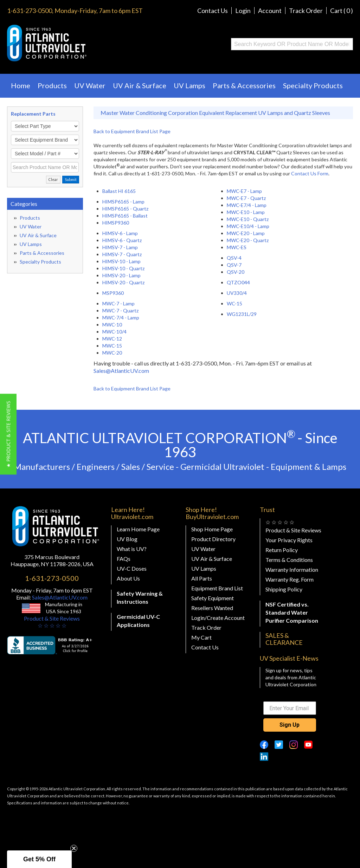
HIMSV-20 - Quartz (123, 282)
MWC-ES (237, 247)
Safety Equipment (213, 598)
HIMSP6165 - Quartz (125, 209)
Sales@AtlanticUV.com (121, 371)
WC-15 (234, 303)
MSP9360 (113, 293)
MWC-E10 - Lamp (246, 212)
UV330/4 (237, 293)
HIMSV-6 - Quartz (122, 240)
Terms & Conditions (289, 560)
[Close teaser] (74, 848)
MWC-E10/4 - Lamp (248, 226)
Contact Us (213, 11)
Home (21, 85)
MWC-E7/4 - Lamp (247, 205)
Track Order (306, 11)
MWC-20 (112, 353)
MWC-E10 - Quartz (248, 219)
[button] (8, 434)
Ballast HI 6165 (119, 191)
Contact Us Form (310, 173)
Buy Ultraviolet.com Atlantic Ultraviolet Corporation (75, 43)
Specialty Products (313, 85)
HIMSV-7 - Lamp (120, 247)
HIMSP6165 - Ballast (125, 216)
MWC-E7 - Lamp (244, 191)
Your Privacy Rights (289, 540)
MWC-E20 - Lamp (246, 233)
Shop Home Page (212, 529)
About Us (128, 578)
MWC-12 (112, 339)
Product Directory (213, 539)
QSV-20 (236, 272)
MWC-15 (112, 346)
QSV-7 (234, 265)
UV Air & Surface (140, 85)
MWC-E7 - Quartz (246, 198)
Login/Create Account (218, 618)
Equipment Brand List (217, 588)
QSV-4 (234, 258)
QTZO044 (238, 282)
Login (243, 11)
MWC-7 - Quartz (120, 310)
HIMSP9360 (116, 223)
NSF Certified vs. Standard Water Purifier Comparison (292, 612)
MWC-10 (112, 325)
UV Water (90, 85)
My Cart (201, 637)
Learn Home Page (138, 529)
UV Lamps (189, 85)
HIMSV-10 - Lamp (121, 261)
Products (52, 85)
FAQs (124, 559)
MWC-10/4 (114, 332)
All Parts (202, 578)
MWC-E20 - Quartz (248, 240)
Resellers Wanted (212, 608)
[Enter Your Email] (290, 708)
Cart (342, 11)
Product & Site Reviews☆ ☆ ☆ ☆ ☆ (52, 622)
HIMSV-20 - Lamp (121, 275)
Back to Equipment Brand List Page (132, 131)
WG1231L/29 (242, 314)
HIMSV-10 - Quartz (123, 268)
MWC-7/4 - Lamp (121, 318)
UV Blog (127, 539)
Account (270, 11)
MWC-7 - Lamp (118, 303)
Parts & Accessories (244, 85)
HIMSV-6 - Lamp (120, 233)
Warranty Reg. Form (290, 579)
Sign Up (290, 725)
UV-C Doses (132, 568)
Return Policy (282, 550)
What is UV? (132, 549)
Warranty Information (292, 569)
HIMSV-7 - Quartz (122, 254)
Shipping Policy (284, 589)
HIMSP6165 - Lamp (123, 202)
